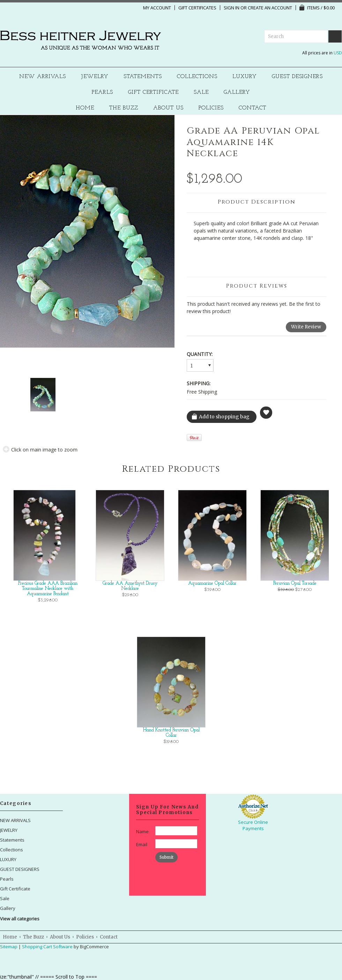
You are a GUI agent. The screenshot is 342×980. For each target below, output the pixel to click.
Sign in (232, 8)
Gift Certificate (153, 93)
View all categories (20, 919)
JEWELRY (95, 77)
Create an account (270, 8)
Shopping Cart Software (47, 947)
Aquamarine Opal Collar (212, 583)
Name (142, 831)
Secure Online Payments (253, 825)
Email (142, 844)
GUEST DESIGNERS (298, 77)
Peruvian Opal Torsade (295, 583)
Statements (143, 77)
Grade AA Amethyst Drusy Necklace (130, 586)
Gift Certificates (197, 8)
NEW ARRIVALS (43, 77)
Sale (201, 93)
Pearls (102, 93)
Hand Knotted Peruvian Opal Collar (171, 733)
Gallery (237, 93)
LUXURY (245, 77)
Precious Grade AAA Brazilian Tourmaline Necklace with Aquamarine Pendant (48, 589)
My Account (157, 8)
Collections (197, 77)
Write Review (306, 327)
